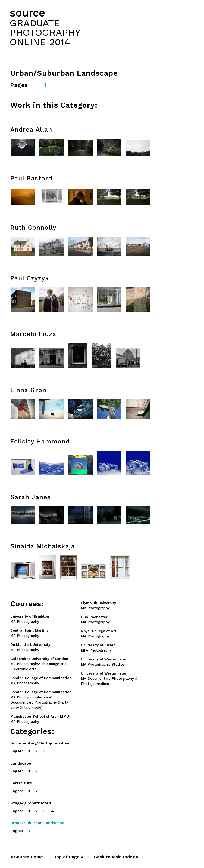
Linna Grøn (28, 390)
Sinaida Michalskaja (43, 546)
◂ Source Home (27, 857)
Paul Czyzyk (30, 278)
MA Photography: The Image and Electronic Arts (39, 664)
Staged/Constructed (31, 803)
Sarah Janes (31, 497)
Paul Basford (31, 178)
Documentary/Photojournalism (40, 743)
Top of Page (68, 857)
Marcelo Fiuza (33, 334)
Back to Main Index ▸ (116, 857)
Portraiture (21, 783)
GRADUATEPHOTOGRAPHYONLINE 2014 (45, 33)
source (27, 13)
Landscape (21, 763)
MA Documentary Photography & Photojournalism (109, 678)
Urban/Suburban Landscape (37, 823)
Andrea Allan (31, 130)
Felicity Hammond (40, 441)
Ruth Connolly (33, 228)
